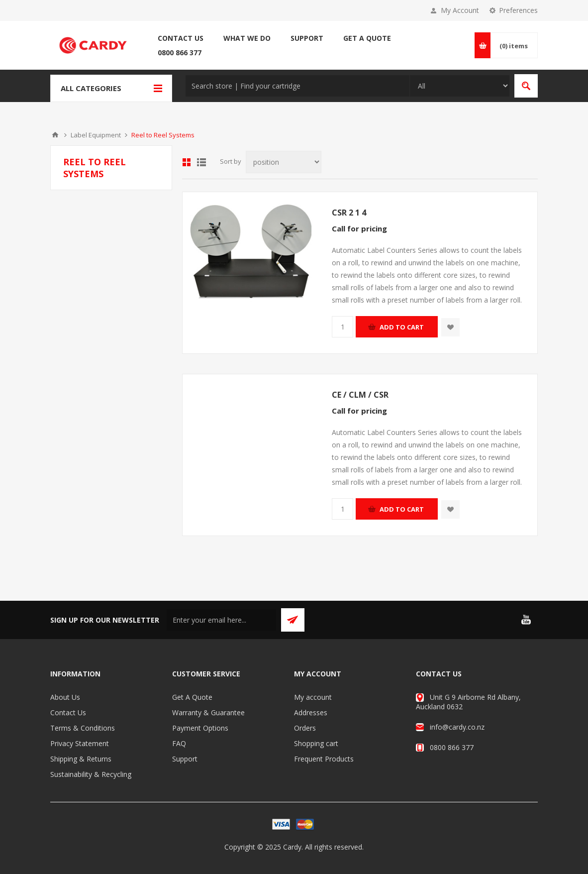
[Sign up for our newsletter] (221, 620)
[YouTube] (526, 620)
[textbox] (297, 86)
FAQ (179, 743)
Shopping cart (316, 743)
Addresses (311, 712)
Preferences (518, 10)
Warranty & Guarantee (208, 712)
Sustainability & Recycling (91, 774)
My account (313, 697)
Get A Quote (192, 697)
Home (55, 135)
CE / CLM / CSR (360, 395)
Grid (187, 162)
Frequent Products (324, 759)
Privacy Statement (80, 743)
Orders (305, 728)
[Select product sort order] (284, 162)
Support (185, 759)
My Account (460, 10)
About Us (65, 697)
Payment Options (200, 728)
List (201, 162)
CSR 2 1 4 (349, 213)
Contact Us (68, 712)
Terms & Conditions (83, 728)
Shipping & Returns (81, 759)
